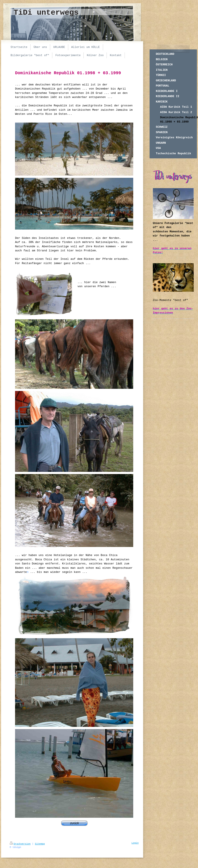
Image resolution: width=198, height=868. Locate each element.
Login (135, 843)
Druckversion (20, 844)
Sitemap (40, 844)
